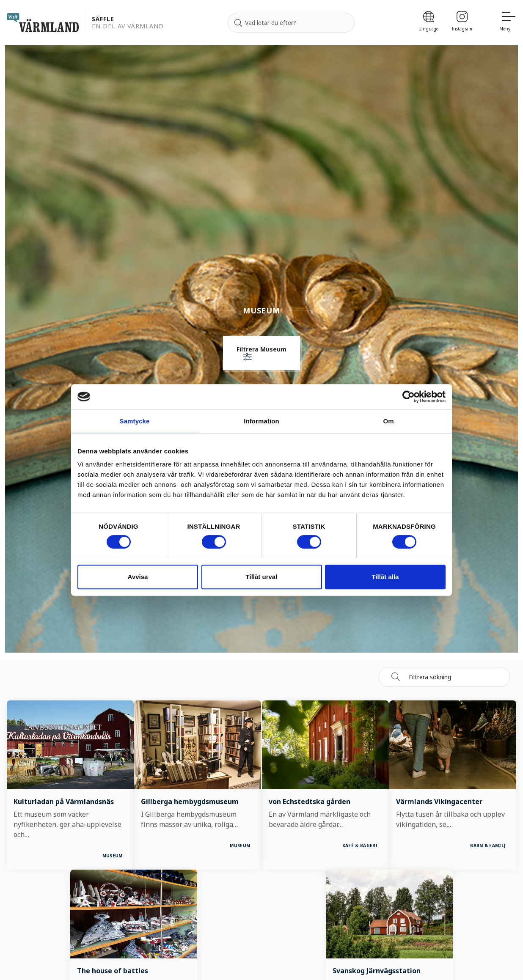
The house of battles (113, 971)
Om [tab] (388, 421)
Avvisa (138, 577)
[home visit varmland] (43, 23)
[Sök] (238, 23)
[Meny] (508, 23)
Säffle (103, 19)
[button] (261, 354)
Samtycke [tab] (135, 421)
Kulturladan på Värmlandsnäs (64, 802)
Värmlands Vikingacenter (439, 802)
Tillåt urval (262, 577)
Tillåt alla (385, 577)
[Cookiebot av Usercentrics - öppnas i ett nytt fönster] (409, 397)
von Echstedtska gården (310, 802)
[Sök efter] (291, 23)
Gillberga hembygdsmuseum (190, 802)
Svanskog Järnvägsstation (376, 971)
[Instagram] (462, 23)
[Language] (428, 23)
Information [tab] (261, 421)
